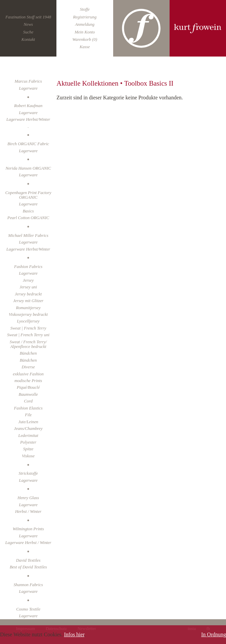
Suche (28, 32)
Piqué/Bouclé (28, 387)
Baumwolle (28, 394)
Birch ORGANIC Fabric (28, 144)
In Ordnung (214, 634)
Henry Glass (28, 498)
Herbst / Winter (28, 512)
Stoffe (85, 9)
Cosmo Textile (28, 609)
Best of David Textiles (28, 567)
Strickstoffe (28, 473)
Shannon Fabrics (28, 585)
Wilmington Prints (28, 529)
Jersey (28, 280)
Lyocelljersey (28, 321)
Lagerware (28, 113)
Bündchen (28, 353)
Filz (28, 415)
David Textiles (28, 560)
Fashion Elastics (28, 408)
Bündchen (28, 360)
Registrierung (85, 17)
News (28, 24)
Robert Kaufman (28, 106)
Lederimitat (28, 436)
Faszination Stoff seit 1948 (28, 17)
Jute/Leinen (28, 422)
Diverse (28, 367)
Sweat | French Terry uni (28, 335)
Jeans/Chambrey (28, 429)
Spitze (28, 449)
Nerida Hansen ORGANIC (28, 168)
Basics (28, 211)
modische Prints (28, 381)
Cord (28, 401)
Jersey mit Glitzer (28, 301)
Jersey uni (28, 287)
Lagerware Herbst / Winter (28, 543)
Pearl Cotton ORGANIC (28, 218)
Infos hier (74, 634)
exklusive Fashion (28, 374)
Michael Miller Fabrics (28, 236)
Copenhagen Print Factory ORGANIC (28, 195)
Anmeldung (85, 24)
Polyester (28, 442)
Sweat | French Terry (28, 328)
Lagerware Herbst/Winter (28, 119)
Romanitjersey (28, 308)
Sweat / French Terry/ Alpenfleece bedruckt (28, 344)
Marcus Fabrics (28, 81)
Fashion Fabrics (28, 267)
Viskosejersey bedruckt (28, 314)
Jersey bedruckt (28, 294)
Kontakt (28, 39)
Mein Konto (85, 32)
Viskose (28, 456)
